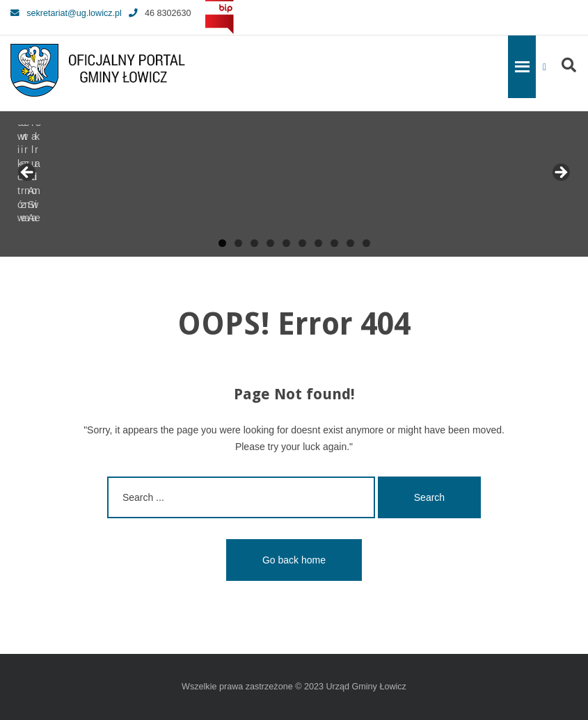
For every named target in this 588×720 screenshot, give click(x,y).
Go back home (294, 560)
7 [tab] (318, 243)
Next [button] (560, 173)
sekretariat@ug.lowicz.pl (66, 13)
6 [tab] (302, 243)
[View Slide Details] (63, 177)
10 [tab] (366, 243)
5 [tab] (286, 243)
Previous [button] (28, 173)
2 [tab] (238, 243)
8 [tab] (334, 243)
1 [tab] (222, 243)
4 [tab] (270, 243)
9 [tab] (350, 243)
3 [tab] (254, 243)
